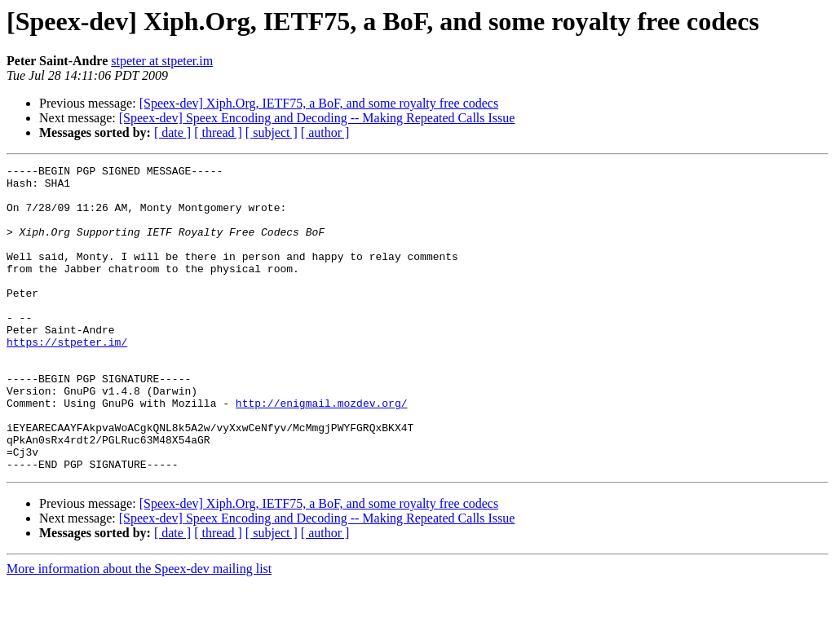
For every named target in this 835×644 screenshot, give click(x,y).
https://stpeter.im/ (67, 378)
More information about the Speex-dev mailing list (139, 630)
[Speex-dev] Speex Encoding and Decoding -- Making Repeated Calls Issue (317, 118)
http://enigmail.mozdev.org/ (322, 452)
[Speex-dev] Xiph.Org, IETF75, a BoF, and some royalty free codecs (319, 103)
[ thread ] (218, 132)
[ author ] (325, 132)
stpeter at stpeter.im (162, 61)
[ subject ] (272, 132)
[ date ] (172, 132)
